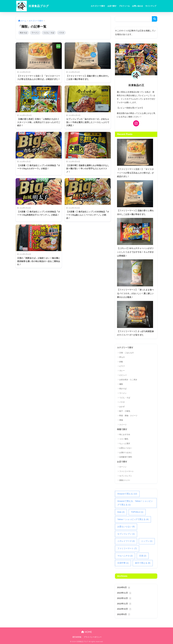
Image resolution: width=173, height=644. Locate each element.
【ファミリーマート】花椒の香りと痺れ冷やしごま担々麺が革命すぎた (135, 213)
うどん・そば (49, 33)
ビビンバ (123, 375)
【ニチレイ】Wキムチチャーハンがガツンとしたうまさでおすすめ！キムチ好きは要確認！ (135, 252)
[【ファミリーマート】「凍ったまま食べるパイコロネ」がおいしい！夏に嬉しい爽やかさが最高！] (136, 273)
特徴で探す (122, 429)
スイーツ (123, 425)
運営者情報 (77, 637)
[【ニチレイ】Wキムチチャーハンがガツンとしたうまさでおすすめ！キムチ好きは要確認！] (136, 231)
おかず (122, 407)
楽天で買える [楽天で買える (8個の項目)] (143, 563)
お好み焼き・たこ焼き (128, 380)
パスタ (61, 33)
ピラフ (122, 366)
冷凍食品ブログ (33, 6)
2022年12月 (124, 598)
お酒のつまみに (126, 452)
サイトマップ (151, 6)
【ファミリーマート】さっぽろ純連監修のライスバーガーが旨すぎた (135, 333)
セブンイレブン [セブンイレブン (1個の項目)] (126, 534)
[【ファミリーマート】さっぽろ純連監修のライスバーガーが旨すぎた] (136, 314)
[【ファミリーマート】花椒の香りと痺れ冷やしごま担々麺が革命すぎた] (136, 194)
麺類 (121, 384)
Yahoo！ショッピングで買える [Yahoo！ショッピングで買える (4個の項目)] (133, 519)
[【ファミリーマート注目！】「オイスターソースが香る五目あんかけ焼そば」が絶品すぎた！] (136, 152)
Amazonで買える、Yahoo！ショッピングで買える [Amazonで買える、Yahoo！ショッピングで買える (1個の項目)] (135, 503)
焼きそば (23, 33)
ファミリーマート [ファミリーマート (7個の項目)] (127, 549)
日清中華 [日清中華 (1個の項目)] (123, 563)
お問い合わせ (138, 6)
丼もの (122, 357)
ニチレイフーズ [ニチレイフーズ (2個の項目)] (126, 541)
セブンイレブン (126, 476)
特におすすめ (125, 434)
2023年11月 (124, 593)
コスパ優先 (124, 439)
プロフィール (124, 6)
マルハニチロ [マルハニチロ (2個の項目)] (125, 556)
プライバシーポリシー (93, 637)
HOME (87, 632)
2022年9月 (124, 614)
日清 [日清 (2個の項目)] (143, 556)
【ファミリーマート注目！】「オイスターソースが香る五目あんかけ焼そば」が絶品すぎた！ (135, 173)
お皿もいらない (126, 448)
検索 (155, 19)
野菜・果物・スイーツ (128, 416)
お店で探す (112, 6)
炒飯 (121, 362)
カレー (122, 371)
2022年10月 (124, 609)
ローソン (123, 467)
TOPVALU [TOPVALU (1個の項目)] (137, 512)
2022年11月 (124, 604)
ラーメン (35, 33)
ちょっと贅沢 (125, 443)
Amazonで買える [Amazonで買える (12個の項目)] (127, 494)
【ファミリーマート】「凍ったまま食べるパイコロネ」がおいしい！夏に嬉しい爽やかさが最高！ (135, 293)
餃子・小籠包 (125, 411)
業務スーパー (125, 480)
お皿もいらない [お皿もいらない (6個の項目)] (126, 527)
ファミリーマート (127, 471)
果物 (121, 420)
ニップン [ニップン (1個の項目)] (147, 541)
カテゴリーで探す (98, 6)
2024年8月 (124, 588)
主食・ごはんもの (127, 353)
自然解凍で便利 (126, 457)
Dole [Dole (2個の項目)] (121, 512)
